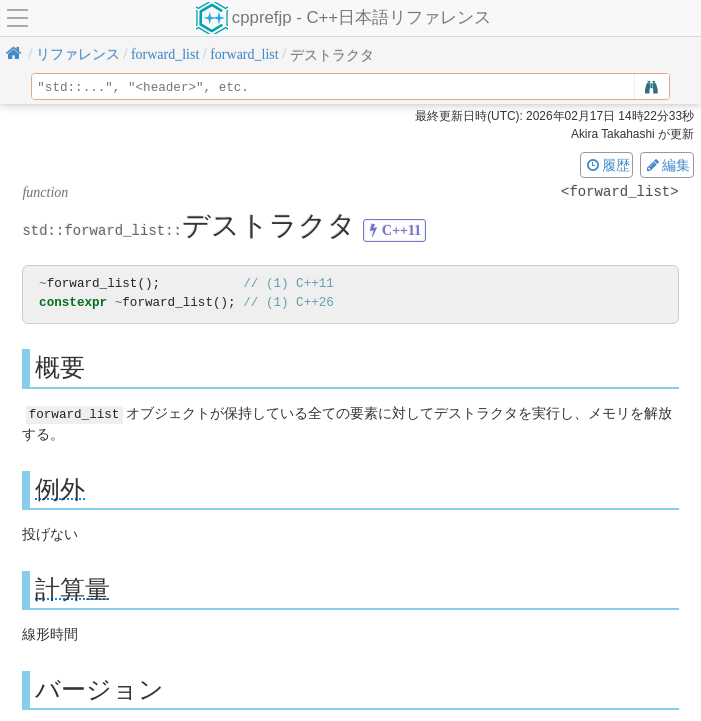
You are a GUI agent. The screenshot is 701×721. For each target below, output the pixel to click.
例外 (60, 488)
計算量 (72, 588)
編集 (667, 165)
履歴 (607, 165)
